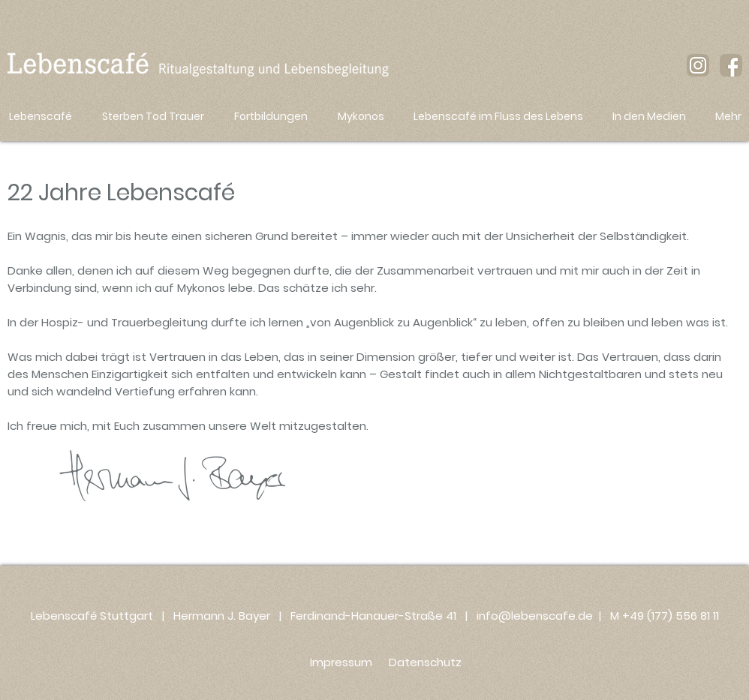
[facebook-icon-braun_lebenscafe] (731, 65)
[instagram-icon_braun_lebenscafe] (698, 65)
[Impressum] (341, 662)
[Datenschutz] (425, 662)
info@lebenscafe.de (535, 616)
